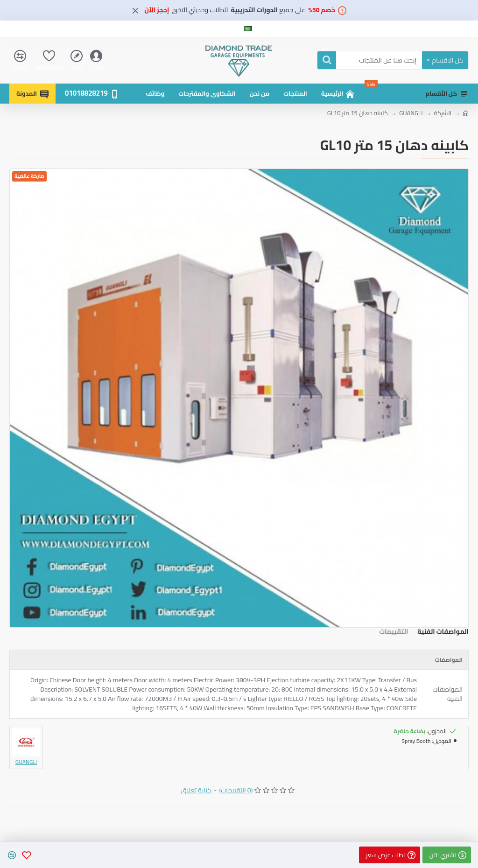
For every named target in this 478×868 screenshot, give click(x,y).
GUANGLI (411, 113)
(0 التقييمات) (236, 790)
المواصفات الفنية (443, 633)
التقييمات (394, 633)
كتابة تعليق (197, 790)
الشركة (443, 113)
